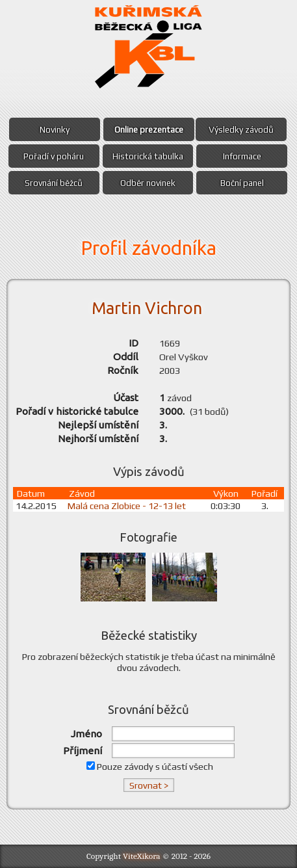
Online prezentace (149, 129)
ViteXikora (142, 856)
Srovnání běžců (54, 183)
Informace (242, 156)
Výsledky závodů (241, 129)
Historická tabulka (148, 156)
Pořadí (266, 493)
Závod (84, 493)
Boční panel (242, 183)
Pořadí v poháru (54, 156)
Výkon (226, 493)
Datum (31, 493)
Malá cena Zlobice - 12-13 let (131, 506)
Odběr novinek (148, 183)
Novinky (55, 129)
